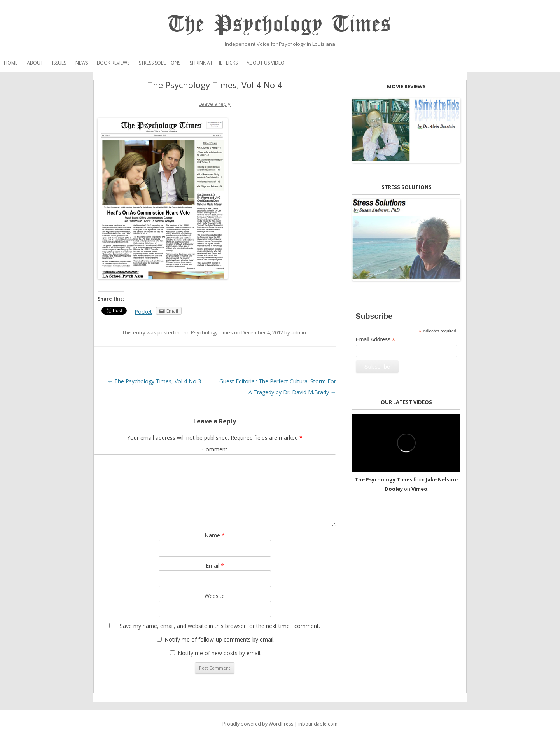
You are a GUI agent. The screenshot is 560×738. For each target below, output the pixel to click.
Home (11, 63)
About (35, 63)
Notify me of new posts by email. (220, 653)
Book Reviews (113, 63)
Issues (59, 63)
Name (215, 535)
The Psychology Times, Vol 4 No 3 (154, 381)
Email (215, 566)
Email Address (376, 340)
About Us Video (266, 63)
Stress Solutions (160, 63)
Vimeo (419, 489)
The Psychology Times (280, 24)
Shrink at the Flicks (214, 63)
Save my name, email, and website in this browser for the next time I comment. (220, 626)
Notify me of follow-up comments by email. (220, 639)
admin (299, 332)
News (82, 63)
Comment (215, 449)
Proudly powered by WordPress (258, 724)
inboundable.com (318, 724)
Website (215, 596)
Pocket (143, 312)
